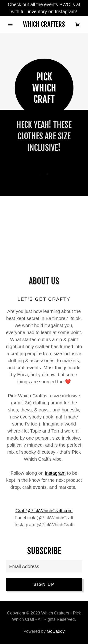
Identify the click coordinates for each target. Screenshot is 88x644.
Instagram (55, 473)
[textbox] (44, 566)
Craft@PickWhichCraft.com (44, 511)
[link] (44, 24)
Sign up (44, 584)
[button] (11, 24)
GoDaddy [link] (56, 631)
